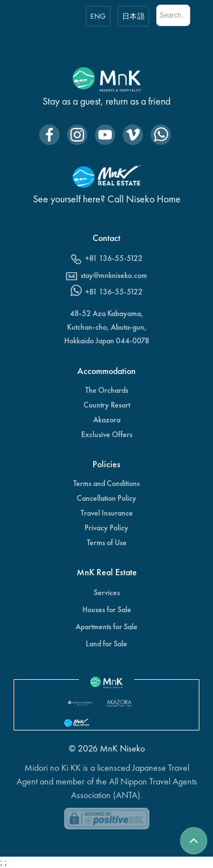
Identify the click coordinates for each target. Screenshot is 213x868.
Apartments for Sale (106, 626)
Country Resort (107, 405)
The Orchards (107, 390)
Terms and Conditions (106, 483)
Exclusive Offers (107, 434)
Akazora (107, 420)
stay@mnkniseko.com (114, 275)
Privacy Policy (106, 528)
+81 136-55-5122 (114, 258)
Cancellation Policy (106, 498)
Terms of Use (107, 542)
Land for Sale (106, 643)
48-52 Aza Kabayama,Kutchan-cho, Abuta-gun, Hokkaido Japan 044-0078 (107, 327)
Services (107, 592)
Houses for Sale (107, 609)
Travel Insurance (107, 513)
